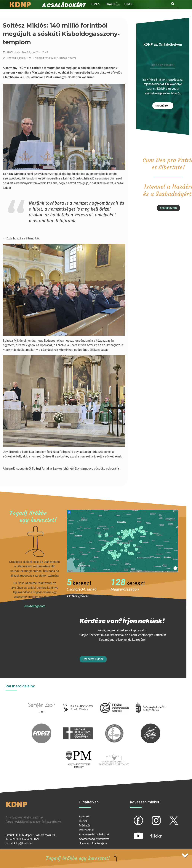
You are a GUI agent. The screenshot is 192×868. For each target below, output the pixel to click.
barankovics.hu (78, 700)
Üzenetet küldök (93, 659)
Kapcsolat (120, 12)
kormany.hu (150, 700)
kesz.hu (114, 726)
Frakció (112, 4)
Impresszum (87, 830)
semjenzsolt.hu (41, 700)
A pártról (84, 816)
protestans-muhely (78, 751)
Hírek (128, 4)
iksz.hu (114, 700)
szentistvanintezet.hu (151, 726)
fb (132, 817)
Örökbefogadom (35, 606)
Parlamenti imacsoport (114, 751)
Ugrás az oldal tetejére (93, 843)
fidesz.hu (41, 726)
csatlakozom (168, 208)
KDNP (95, 4)
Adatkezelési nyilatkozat (94, 834)
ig (150, 817)
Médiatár (84, 826)
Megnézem (163, 105)
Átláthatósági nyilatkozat (94, 839)
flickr (151, 833)
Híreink (83, 821)
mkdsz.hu (78, 726)
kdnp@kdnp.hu (23, 843)
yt (132, 833)
